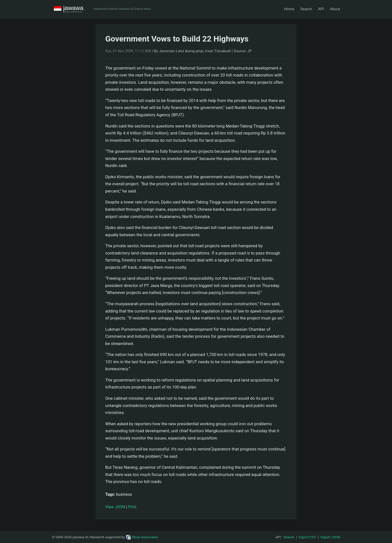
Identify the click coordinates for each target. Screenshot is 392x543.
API (321, 9)
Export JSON (330, 537)
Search (306, 9)
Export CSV (307, 537)
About (335, 9)
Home (289, 9)
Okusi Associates (142, 537)
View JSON (115, 507)
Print (132, 507)
